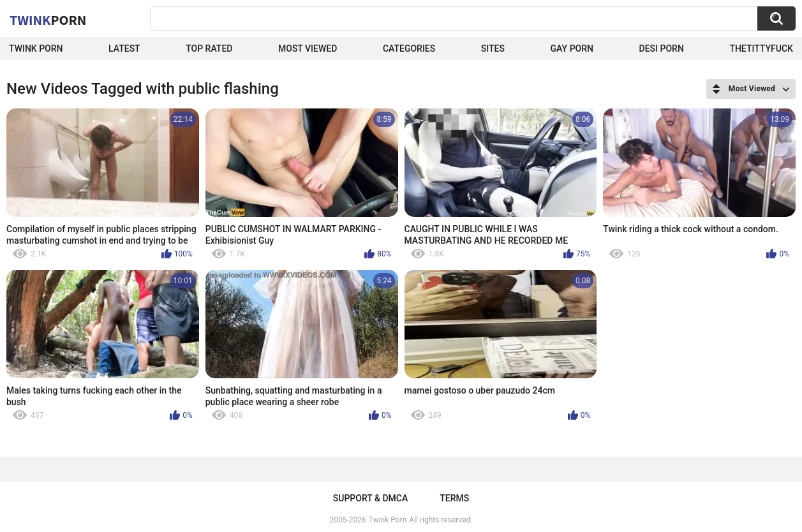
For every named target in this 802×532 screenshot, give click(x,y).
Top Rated (209, 48)
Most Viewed (308, 48)
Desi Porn (662, 48)
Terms (454, 498)
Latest (124, 48)
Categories (409, 48)
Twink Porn (36, 48)
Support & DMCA (370, 498)
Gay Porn (572, 48)
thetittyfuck (761, 48)
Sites (493, 48)
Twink (48, 20)
